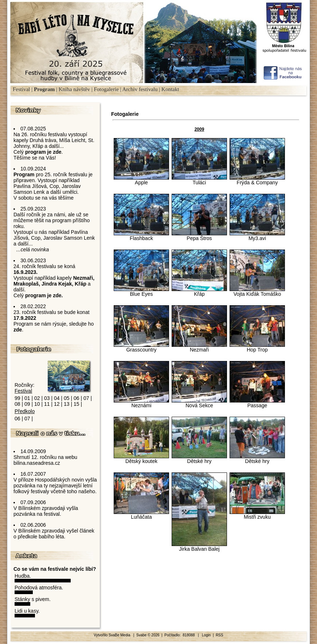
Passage (257, 403)
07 (86, 398)
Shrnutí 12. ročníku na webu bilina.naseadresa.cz (45, 460)
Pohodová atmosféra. (39, 588)
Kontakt (170, 89)
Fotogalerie (106, 89)
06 (77, 398)
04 (57, 398)
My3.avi (257, 236)
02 (37, 398)
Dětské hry (199, 459)
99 (17, 398)
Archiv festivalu (140, 89)
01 (27, 398)
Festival (21, 89)
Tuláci (199, 180)
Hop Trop (257, 347)
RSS (220, 635)
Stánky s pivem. (33, 599)
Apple (141, 180)
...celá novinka (33, 250)
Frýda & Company (257, 180)
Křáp (199, 292)
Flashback (141, 236)
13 (67, 404)
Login (206, 635)
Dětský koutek (141, 459)
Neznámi (141, 403)
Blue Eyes (141, 292)
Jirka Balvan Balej (199, 547)
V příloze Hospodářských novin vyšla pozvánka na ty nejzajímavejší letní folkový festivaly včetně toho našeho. (55, 486)
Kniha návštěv (74, 89)
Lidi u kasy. (27, 611)
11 (47, 404)
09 (27, 404)
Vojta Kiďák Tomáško (257, 292)
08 (17, 404)
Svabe (141, 635)
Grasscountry (141, 347)
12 (57, 404)
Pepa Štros (199, 236)
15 (77, 404)
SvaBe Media (120, 635)
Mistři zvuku (257, 515)
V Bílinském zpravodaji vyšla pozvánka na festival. (46, 511)
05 (67, 398)
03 (47, 398)
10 (37, 404)
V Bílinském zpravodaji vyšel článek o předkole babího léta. (54, 534)
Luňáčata (141, 515)
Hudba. (23, 576)
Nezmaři (199, 347)
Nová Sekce (199, 403)
